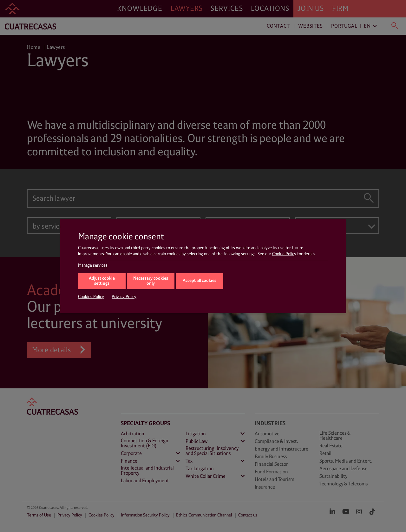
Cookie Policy (284, 254)
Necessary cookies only (151, 281)
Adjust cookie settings (102, 281)
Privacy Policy (124, 296)
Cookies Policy (91, 296)
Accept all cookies (200, 281)
